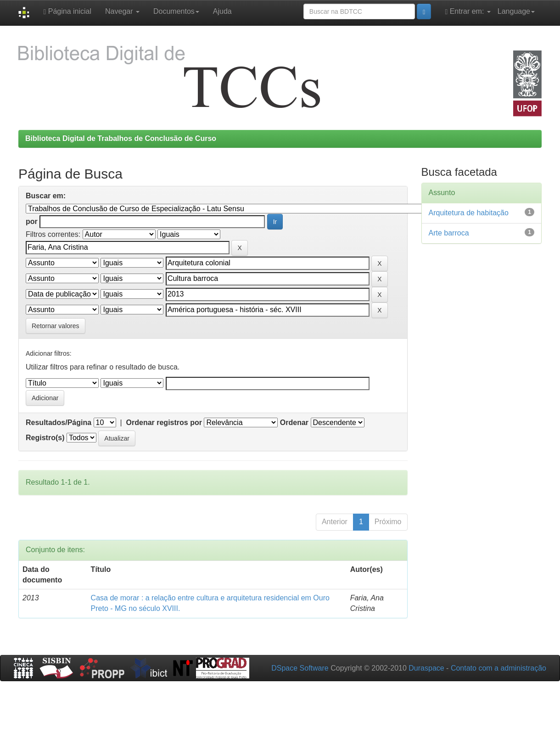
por (32, 221)
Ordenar (294, 423)
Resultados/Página (59, 423)
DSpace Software (300, 668)
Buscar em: (46, 196)
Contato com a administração (498, 668)
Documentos (176, 11)
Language (516, 11)
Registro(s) (45, 438)
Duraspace (426, 668)
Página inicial (67, 11)
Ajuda (222, 11)
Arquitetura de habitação (469, 213)
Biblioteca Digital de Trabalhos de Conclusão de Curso (121, 138)
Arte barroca (449, 233)
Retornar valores (56, 326)
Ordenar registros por (164, 423)
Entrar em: (468, 11)
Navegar (122, 11)
